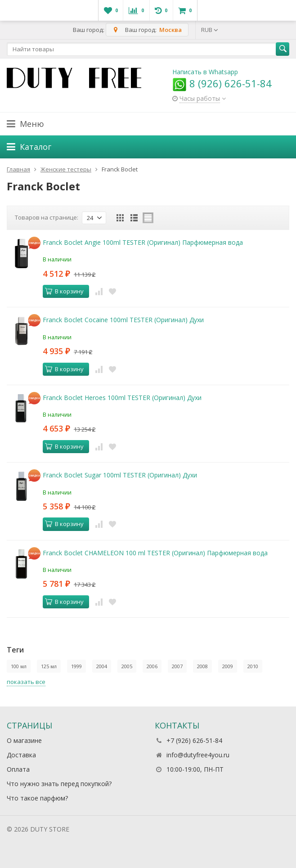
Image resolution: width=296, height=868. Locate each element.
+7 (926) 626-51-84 (194, 740)
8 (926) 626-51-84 (222, 83)
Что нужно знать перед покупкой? (59, 784)
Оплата (18, 769)
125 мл (49, 666)
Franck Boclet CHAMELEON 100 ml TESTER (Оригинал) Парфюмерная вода (155, 553)
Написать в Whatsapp (205, 72)
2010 (253, 666)
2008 (202, 666)
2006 (152, 666)
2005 (127, 666)
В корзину (64, 291)
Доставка (21, 755)
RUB (210, 30)
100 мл (19, 666)
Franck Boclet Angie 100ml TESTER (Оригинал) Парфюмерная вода (143, 242)
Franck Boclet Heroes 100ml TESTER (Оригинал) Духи (122, 398)
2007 (177, 666)
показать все (26, 682)
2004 (102, 666)
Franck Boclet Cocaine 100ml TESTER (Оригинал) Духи (123, 320)
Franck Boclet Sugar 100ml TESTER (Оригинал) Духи (120, 475)
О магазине (24, 740)
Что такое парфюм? (37, 798)
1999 (76, 666)
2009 (228, 666)
